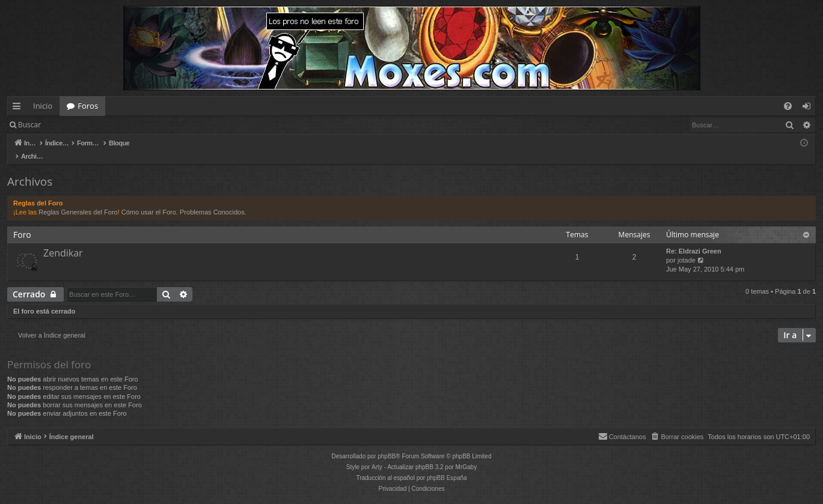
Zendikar (63, 240)
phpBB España (447, 465)
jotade (687, 247)
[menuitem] (788, 106)
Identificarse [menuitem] (809, 108)
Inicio (43, 106)
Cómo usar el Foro (149, 199)
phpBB (387, 444)
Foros (88, 106)
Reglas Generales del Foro (78, 199)
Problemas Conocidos (212, 199)
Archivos (30, 169)
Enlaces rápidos (19, 108)
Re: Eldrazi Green (694, 238)
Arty (377, 454)
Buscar (29, 125)
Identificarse (79, 125)
